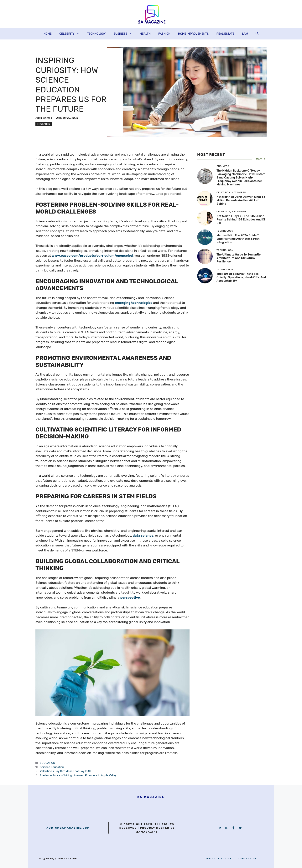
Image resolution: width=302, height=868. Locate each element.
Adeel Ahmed (44, 118)
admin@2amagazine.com (68, 828)
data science (143, 535)
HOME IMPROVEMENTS (193, 34)
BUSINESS (125, 34)
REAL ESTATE (225, 34)
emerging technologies (134, 303)
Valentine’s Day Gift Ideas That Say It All (65, 771)
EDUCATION (44, 124)
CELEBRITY (71, 34)
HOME (48, 34)
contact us (247, 859)
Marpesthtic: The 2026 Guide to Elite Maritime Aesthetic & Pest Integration (238, 239)
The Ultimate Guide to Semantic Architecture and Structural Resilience (239, 258)
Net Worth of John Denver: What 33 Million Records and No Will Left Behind (241, 200)
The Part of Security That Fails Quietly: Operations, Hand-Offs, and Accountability (241, 277)
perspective (130, 597)
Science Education (52, 767)
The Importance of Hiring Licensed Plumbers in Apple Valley (78, 775)
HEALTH (145, 34)
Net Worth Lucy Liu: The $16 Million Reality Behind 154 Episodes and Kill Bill (241, 220)
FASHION (164, 34)
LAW (245, 34)
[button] (257, 34)
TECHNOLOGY (96, 34)
